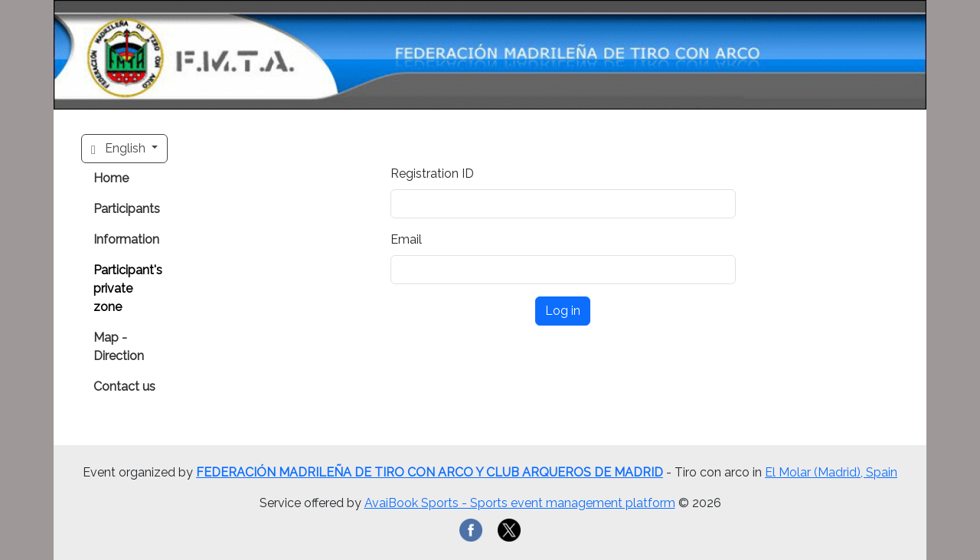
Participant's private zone (128, 288)
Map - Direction (119, 347)
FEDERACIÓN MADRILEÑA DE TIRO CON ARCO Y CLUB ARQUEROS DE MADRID (430, 472)
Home (111, 178)
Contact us (124, 386)
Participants (127, 209)
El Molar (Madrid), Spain (831, 472)
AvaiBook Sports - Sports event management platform (520, 503)
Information (126, 239)
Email (406, 239)
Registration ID (432, 174)
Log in (563, 311)
